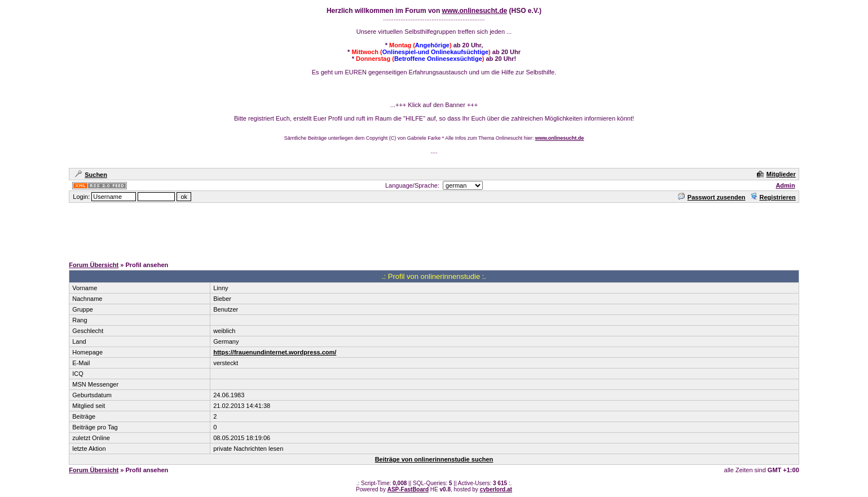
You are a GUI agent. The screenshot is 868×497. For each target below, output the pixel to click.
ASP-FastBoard (408, 489)
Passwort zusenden (712, 197)
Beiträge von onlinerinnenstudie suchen (434, 459)
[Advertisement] (434, 229)
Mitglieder (776, 174)
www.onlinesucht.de (475, 11)
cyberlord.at (496, 489)
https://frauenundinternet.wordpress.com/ (275, 352)
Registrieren (773, 197)
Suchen (91, 175)
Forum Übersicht (94, 265)
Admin (785, 185)
